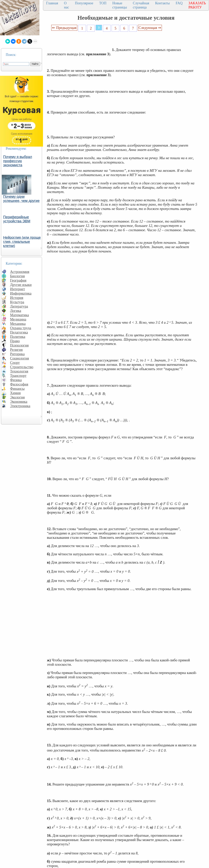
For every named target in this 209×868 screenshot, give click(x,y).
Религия (16, 350)
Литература (19, 306)
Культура (17, 302)
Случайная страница (141, 5)
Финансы (17, 389)
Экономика (19, 402)
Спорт (15, 363)
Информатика (21, 293)
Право (15, 341)
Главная (52, 3)
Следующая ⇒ (150, 28)
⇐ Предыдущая (64, 28)
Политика (18, 337)
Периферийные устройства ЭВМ (17, 219)
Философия (19, 384)
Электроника (20, 406)
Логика (16, 311)
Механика (18, 324)
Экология (17, 397)
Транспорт (18, 376)
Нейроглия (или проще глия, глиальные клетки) (22, 242)
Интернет (18, 289)
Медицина (18, 319)
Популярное (84, 3)
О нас (66, 5)
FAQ (179, 3)
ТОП (103, 3)
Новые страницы (120, 5)
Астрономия (20, 272)
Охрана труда (21, 328)
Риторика (17, 354)
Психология (19, 345)
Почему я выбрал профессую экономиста (18, 161)
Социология (20, 358)
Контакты (162, 3)
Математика (20, 315)
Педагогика (19, 332)
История (17, 298)
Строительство (22, 367)
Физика (16, 380)
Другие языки (21, 285)
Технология (19, 371)
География (18, 280)
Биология (17, 276)
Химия (15, 393)
